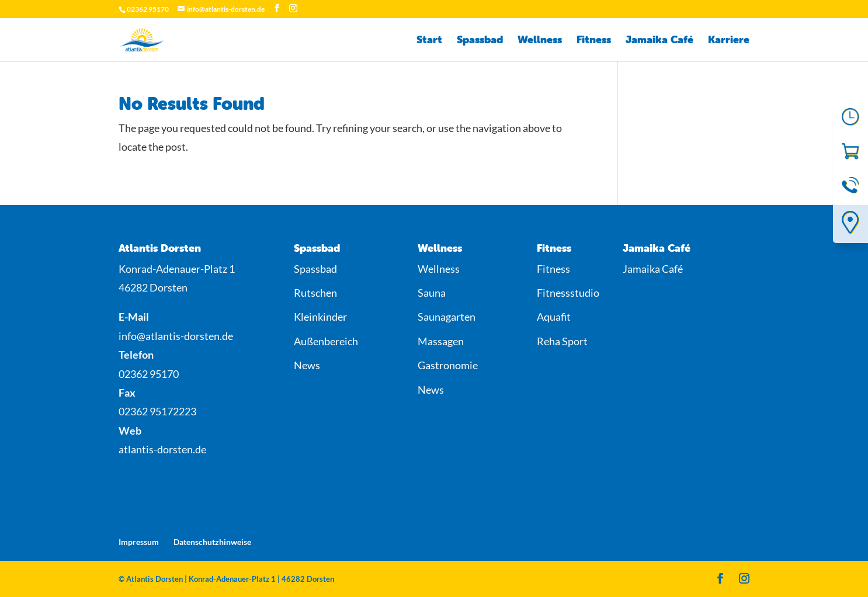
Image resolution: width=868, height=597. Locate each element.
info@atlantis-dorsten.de (176, 336)
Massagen (441, 341)
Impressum (139, 542)
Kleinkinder (320, 317)
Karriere (729, 41)
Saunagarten (447, 317)
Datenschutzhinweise (212, 542)
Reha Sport (562, 341)
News (307, 365)
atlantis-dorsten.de (162, 449)
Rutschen (315, 293)
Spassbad (480, 41)
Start (429, 41)
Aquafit (554, 317)
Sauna (432, 293)
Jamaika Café (659, 41)
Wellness (540, 41)
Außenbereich (326, 341)
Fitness (594, 41)
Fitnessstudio (568, 293)
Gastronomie (448, 365)
